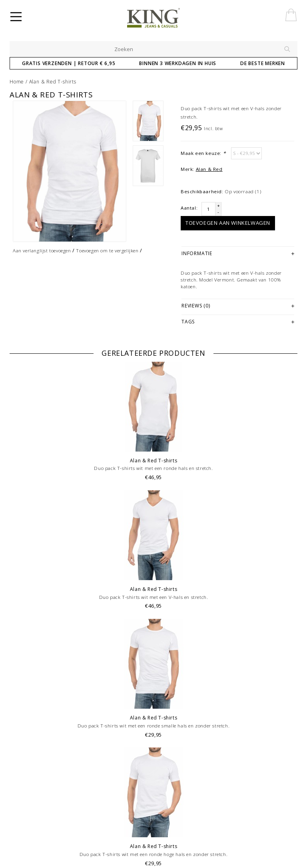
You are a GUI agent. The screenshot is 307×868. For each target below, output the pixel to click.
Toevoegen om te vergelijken (107, 251)
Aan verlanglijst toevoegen (42, 251)
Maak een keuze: (203, 153)
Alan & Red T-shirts (53, 82)
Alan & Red (209, 169)
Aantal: (189, 208)
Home (17, 82)
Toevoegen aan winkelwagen (228, 223)
